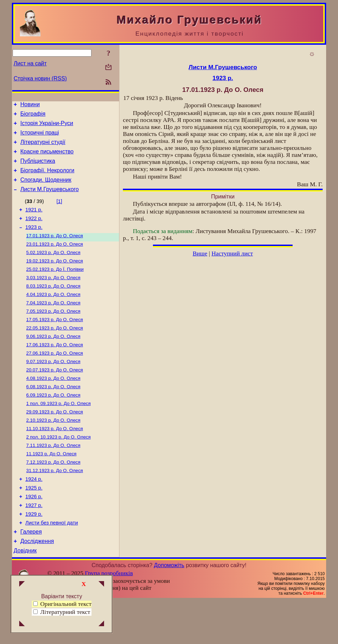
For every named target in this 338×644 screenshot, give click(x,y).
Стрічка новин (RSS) (40, 78)
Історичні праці (40, 137)
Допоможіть (169, 609)
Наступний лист (232, 254)
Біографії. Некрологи (47, 179)
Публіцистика (38, 168)
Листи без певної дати (52, 563)
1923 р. (34, 241)
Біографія (33, 116)
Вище (200, 254)
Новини (30, 105)
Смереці (83, 638)
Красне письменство (47, 158)
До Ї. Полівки (55, 286)
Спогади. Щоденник (46, 189)
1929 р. (34, 553)
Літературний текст (65, 612)
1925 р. (34, 524)
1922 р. (34, 231)
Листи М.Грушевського (49, 200)
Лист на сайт (30, 63)
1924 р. (34, 514)
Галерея (31, 573)
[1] (59, 212)
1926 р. (34, 534)
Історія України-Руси (47, 126)
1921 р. (34, 221)
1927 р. (34, 543)
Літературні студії (43, 147)
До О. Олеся (55, 250)
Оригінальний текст (62, 604)
